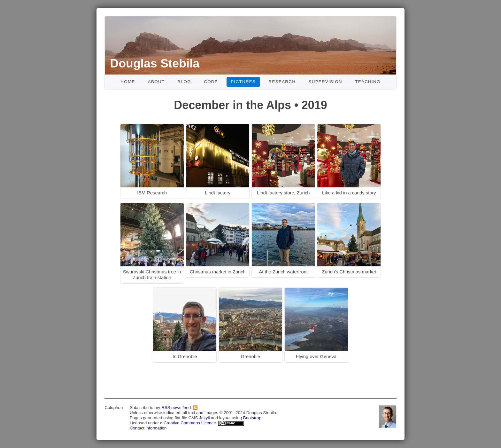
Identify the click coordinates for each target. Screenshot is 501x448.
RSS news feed (176, 408)
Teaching (368, 82)
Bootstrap (252, 418)
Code (211, 82)
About (156, 82)
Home (128, 82)
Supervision (325, 82)
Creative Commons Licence (190, 423)
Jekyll (204, 418)
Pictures (243, 82)
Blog (184, 82)
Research (282, 82)
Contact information (148, 428)
